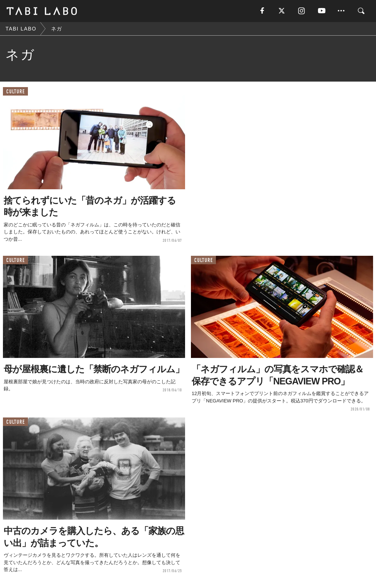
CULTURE (15, 92)
